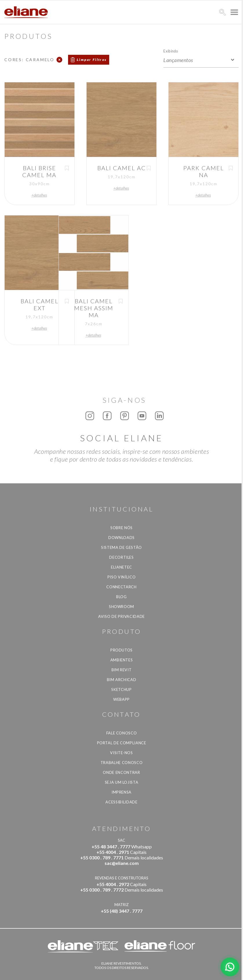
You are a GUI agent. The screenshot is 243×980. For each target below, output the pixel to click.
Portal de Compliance (122, 743)
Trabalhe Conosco (121, 763)
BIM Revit (122, 670)
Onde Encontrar (121, 772)
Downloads (121, 538)
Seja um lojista (122, 782)
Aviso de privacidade (121, 616)
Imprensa (121, 792)
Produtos (121, 650)
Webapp (121, 699)
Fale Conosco (122, 733)
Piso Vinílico (121, 577)
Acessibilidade (121, 802)
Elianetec (121, 567)
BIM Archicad (122, 680)
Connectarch (121, 587)
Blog (121, 597)
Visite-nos (121, 753)
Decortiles (121, 557)
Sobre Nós (121, 528)
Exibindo (171, 51)
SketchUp (121, 689)
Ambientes (122, 660)
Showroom (121, 607)
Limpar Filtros (92, 60)
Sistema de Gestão (121, 547)
